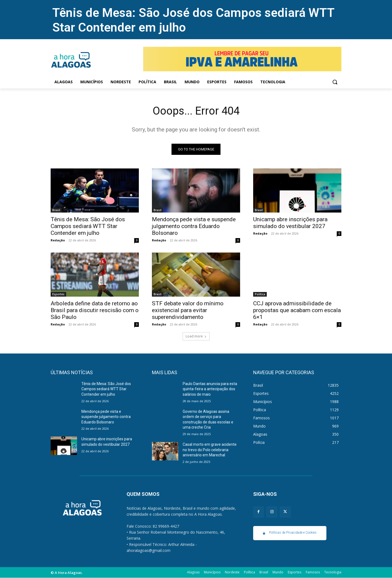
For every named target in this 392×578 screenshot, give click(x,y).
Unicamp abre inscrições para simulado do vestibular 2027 (290, 223)
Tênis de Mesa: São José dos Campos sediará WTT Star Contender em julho (88, 226)
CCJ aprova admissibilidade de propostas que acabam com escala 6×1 (297, 310)
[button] (335, 82)
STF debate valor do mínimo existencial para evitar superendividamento (188, 310)
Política (260, 294)
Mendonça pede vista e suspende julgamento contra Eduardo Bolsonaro (194, 226)
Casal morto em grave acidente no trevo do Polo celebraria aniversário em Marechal (210, 450)
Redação (58, 240)
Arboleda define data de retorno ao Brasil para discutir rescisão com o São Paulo (95, 310)
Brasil (56, 210)
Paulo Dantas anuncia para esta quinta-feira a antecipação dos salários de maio (210, 389)
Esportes (58, 294)
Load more (196, 336)
